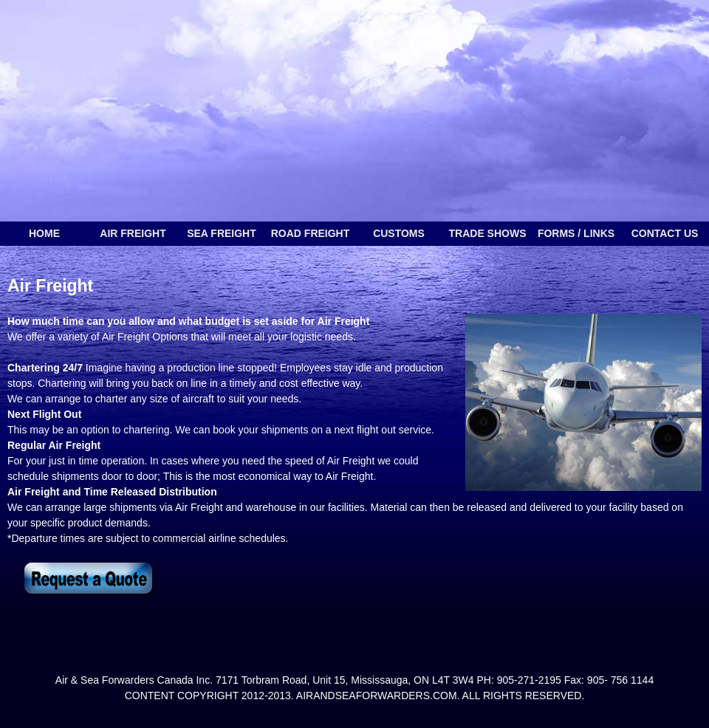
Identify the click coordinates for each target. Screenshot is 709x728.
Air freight (133, 233)
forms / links (576, 233)
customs (399, 233)
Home (44, 233)
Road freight (311, 233)
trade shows (488, 233)
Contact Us (665, 233)
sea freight (222, 233)
